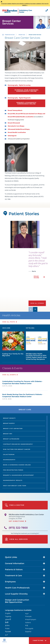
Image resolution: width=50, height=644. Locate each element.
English (8, 613)
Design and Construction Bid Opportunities (17, 601)
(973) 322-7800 (18, 528)
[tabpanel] (25, 234)
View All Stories (37, 303)
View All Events (9, 375)
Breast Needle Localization (17, 132)
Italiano (28, 622)
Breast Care (22, 35)
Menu (4, 641)
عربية (27, 613)
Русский (8, 632)
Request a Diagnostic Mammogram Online (26, 103)
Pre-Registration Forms (13, 470)
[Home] (17, 11)
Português (29, 628)
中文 (27, 625)
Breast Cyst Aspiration (13, 429)
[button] (39, 641)
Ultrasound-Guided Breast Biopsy (19, 129)
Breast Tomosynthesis (15, 110)
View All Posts (9, 322)
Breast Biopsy (9, 423)
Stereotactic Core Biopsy (16, 126)
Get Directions (16, 521)
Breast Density (9, 418)
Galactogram (12, 136)
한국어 (7, 625)
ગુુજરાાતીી (8, 619)
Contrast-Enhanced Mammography (18, 444)
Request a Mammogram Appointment (18, 475)
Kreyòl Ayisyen (31, 619)
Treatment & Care (10, 35)
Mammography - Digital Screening (19, 85)
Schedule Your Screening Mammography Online (27, 91)
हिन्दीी (7, 622)
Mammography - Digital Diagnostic (19, 98)
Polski (7, 628)
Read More (36, 277)
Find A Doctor (15, 505)
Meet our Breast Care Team (15, 486)
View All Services (16, 539)
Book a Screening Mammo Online (17, 465)
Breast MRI (8, 434)
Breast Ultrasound (14, 123)
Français (28, 616)
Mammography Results (13, 480)
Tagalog (8, 616)
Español (28, 632)
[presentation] (39, 266)
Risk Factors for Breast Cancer (17, 449)
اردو (6, 635)
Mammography (9, 460)
